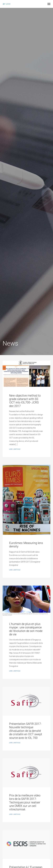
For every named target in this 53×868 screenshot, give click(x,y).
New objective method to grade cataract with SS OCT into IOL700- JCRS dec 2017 (25, 401)
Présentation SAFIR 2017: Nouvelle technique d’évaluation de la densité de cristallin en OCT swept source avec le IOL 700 (26, 731)
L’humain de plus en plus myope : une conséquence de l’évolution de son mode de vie (26, 629)
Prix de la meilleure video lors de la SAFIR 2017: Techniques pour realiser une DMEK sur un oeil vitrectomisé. (25, 802)
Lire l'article (15, 449)
